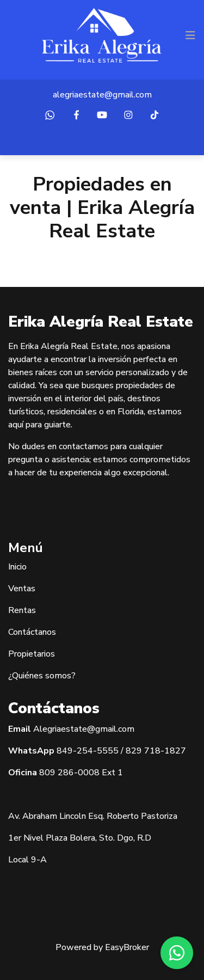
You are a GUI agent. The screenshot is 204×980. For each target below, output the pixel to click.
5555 (108, 751)
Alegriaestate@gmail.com (84, 729)
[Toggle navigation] (190, 35)
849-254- (77, 751)
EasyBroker (127, 947)
